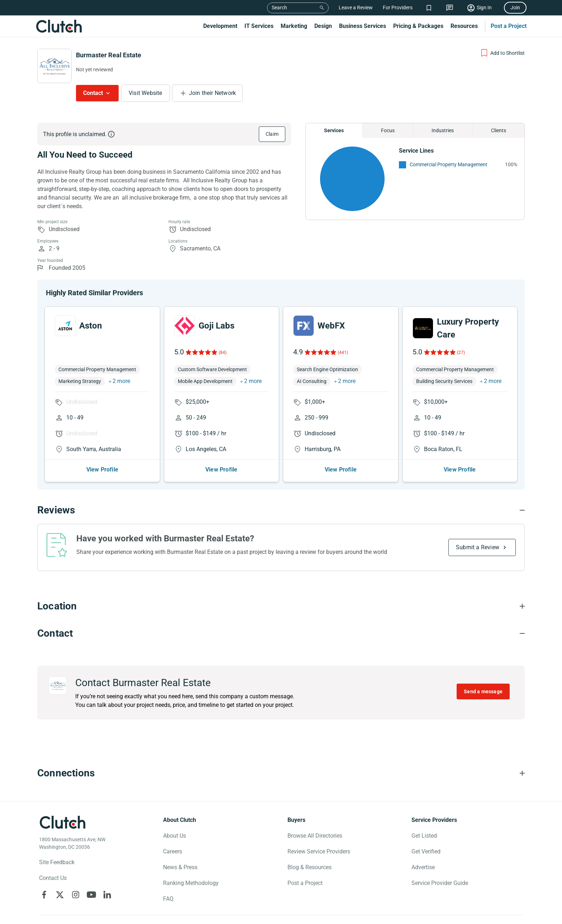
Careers (173, 851)
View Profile (102, 470)
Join (515, 8)
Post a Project (509, 26)
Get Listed (424, 836)
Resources (464, 26)
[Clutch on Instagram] (76, 895)
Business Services (363, 26)
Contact (93, 93)
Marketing (294, 26)
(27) (461, 353)
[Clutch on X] (60, 895)
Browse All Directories (315, 836)
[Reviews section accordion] (281, 510)
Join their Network (213, 93)
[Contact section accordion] (281, 633)
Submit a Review (478, 547)
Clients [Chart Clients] (499, 130)
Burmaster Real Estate (109, 55)
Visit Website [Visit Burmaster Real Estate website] (146, 93)
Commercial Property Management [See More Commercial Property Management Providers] (449, 164)
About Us (175, 836)
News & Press (180, 867)
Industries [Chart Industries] (443, 130)
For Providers (398, 8)
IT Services (259, 26)
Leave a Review (356, 8)
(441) (343, 353)
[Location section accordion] (281, 606)
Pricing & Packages (418, 26)
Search (279, 8)
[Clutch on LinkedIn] (107, 895)
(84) (223, 353)
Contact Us (53, 878)
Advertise (423, 867)
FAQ (168, 899)
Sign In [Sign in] (484, 8)
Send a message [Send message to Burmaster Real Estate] (483, 691)
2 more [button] (121, 381)
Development (220, 26)
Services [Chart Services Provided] (334, 130)
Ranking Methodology (191, 883)
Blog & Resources (309, 867)
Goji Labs (216, 326)
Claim (272, 134)
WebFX (331, 326)
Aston (91, 326)
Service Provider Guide (440, 883)
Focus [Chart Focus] (388, 130)
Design (323, 26)
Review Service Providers (319, 851)
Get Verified (426, 851)
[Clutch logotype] (62, 822)
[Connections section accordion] (281, 773)
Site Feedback (57, 862)
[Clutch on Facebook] (44, 895)
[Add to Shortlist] (502, 53)
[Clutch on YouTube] (91, 895)
